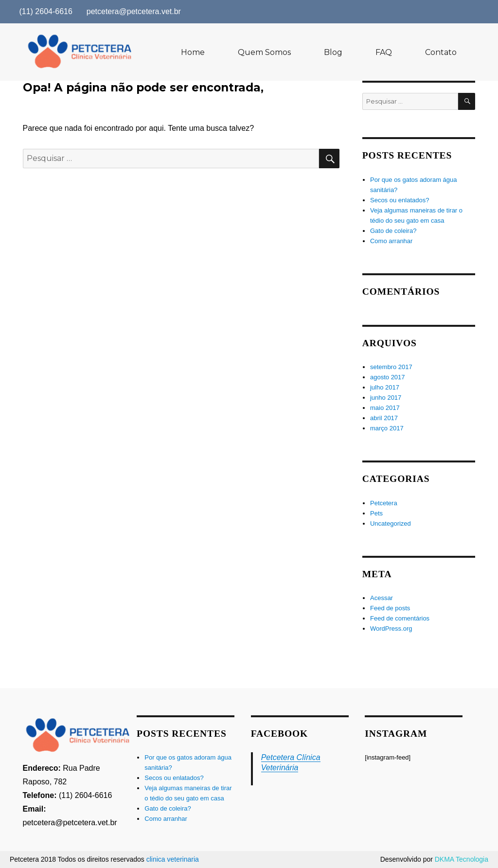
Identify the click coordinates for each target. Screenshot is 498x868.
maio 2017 (385, 408)
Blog (333, 52)
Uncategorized (391, 523)
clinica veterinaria (173, 859)
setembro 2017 (391, 367)
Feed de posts (390, 608)
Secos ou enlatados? (400, 200)
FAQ (384, 52)
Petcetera (384, 503)
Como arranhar (391, 241)
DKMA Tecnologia (462, 859)
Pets (376, 513)
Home (193, 52)
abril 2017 (384, 418)
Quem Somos (264, 52)
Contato (441, 52)
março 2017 (387, 428)
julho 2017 (385, 387)
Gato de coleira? (393, 231)
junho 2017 (386, 398)
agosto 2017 (388, 377)
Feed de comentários (400, 618)
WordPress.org (391, 629)
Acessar (382, 598)
